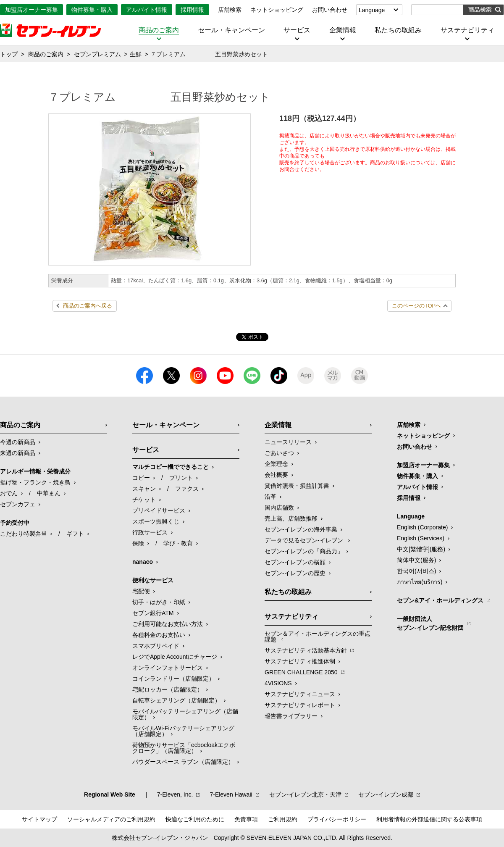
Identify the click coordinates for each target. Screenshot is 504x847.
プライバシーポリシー (337, 819)
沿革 (270, 497)
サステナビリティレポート (300, 705)
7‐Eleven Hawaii (231, 794)
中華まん (49, 493)
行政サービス (150, 532)
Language (372, 10)
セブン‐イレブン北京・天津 (306, 794)
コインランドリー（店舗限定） (173, 679)
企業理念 (276, 464)
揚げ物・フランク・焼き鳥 (35, 482)
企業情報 (343, 30)
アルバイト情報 (147, 10)
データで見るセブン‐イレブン (305, 540)
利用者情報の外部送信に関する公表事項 (429, 819)
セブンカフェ (18, 504)
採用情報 (192, 10)
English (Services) (421, 538)
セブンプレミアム (97, 54)
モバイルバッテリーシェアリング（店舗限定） (185, 714)
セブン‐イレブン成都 (386, 794)
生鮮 (136, 54)
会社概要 (276, 475)
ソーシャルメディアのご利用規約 (111, 819)
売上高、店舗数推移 (291, 518)
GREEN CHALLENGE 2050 (301, 672)
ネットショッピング (277, 10)
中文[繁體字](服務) (421, 549)
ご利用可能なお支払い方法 (168, 624)
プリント (181, 478)
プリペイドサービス (159, 510)
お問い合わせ (330, 10)
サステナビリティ (467, 30)
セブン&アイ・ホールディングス (440, 600)
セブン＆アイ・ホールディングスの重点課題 (318, 637)
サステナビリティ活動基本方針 (306, 650)
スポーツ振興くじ (156, 521)
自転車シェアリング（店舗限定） (176, 700)
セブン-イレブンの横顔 (295, 562)
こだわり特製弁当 (24, 534)
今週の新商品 (18, 442)
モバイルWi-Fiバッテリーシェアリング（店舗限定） (183, 731)
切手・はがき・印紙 (159, 602)
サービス (297, 30)
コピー (141, 478)
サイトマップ (39, 819)
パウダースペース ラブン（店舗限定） (183, 762)
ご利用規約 (283, 819)
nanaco (143, 562)
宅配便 (141, 591)
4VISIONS (278, 683)
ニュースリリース (288, 442)
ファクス (187, 489)
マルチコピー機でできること (171, 467)
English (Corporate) (422, 527)
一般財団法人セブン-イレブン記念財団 (430, 623)
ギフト (75, 534)
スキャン (144, 489)
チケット (144, 500)
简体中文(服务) (416, 560)
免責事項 (246, 819)
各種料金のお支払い (159, 635)
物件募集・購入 (92, 10)
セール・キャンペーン (231, 30)
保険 (138, 543)
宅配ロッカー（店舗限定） (168, 689)
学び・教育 (178, 543)
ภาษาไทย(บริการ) (420, 582)
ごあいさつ (279, 453)
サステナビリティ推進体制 (300, 661)
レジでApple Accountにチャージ (175, 657)
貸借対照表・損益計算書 (297, 486)
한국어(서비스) (416, 571)
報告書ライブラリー (291, 716)
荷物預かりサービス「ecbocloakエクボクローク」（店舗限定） (184, 748)
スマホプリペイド (156, 646)
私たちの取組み (398, 30)
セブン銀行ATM (153, 613)
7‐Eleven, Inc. (175, 794)
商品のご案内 (159, 30)
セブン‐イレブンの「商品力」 (304, 551)
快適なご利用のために (195, 819)
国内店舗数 (279, 508)
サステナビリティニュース (300, 694)
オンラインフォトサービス (168, 668)
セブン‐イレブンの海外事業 (301, 529)
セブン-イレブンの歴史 (295, 573)
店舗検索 (230, 10)
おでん (9, 493)
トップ (9, 54)
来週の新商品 (18, 453)
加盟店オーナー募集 (31, 10)
